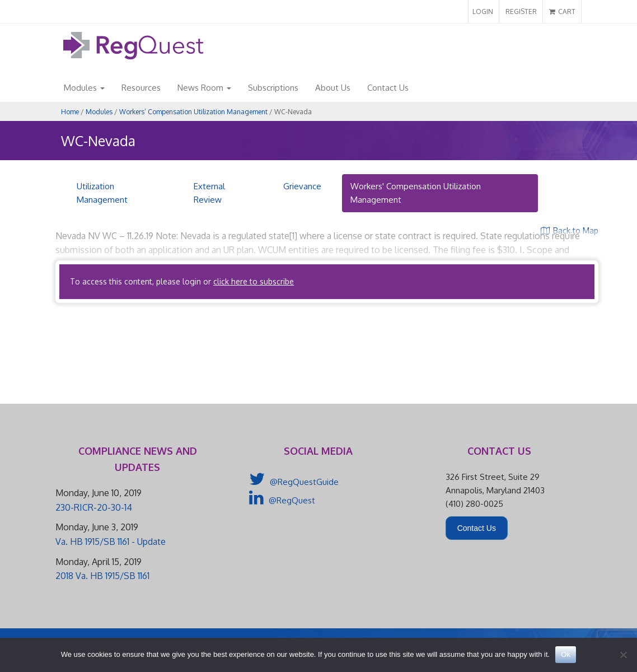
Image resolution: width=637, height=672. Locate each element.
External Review (209, 193)
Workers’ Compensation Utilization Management (193, 112)
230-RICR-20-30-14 (94, 507)
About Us (333, 88)
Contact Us (388, 88)
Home (70, 112)
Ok (566, 654)
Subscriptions (273, 88)
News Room (204, 88)
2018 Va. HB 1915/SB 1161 (102, 576)
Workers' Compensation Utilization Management (416, 193)
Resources (141, 88)
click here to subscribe (254, 281)
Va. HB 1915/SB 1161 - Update (111, 542)
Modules (84, 88)
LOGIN (483, 11)
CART (562, 11)
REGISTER (521, 11)
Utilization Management (102, 193)
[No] (623, 655)
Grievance (302, 186)
